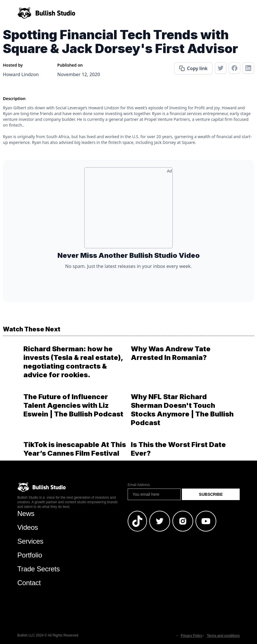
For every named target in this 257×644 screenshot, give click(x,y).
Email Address (139, 485)
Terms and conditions (223, 636)
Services (30, 541)
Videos (28, 527)
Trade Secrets (39, 569)
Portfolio (30, 555)
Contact (29, 583)
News (26, 513)
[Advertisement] (128, 210)
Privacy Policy (192, 636)
